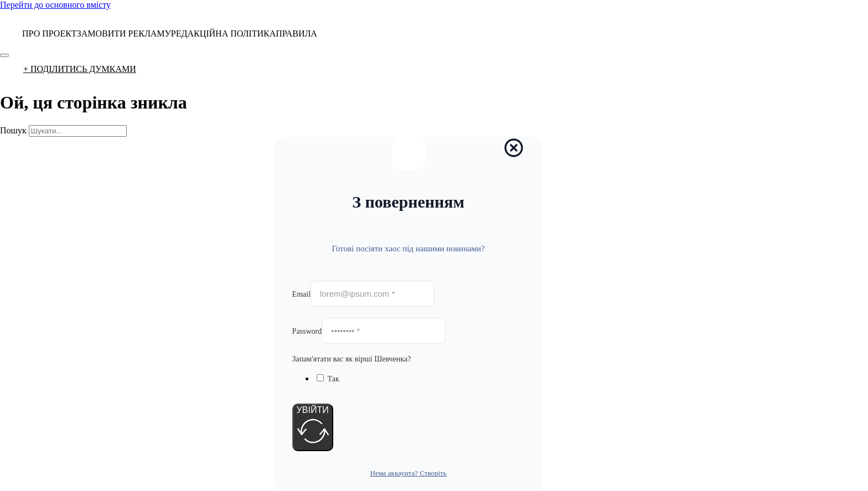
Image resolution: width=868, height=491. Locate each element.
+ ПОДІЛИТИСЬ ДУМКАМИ (80, 69)
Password (307, 331)
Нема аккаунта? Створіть (409, 473)
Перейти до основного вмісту (55, 5)
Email (301, 294)
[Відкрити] (4, 55)
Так (334, 379)
